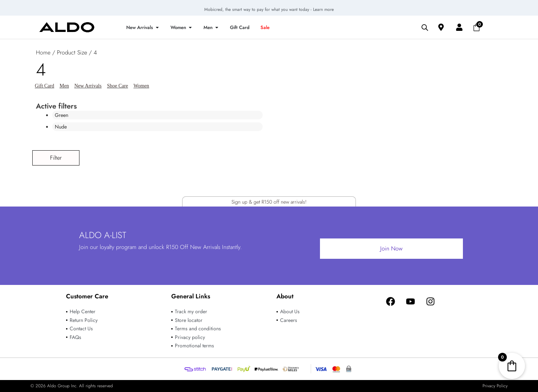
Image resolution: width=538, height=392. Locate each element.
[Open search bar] (425, 27)
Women (141, 86)
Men (64, 86)
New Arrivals (88, 86)
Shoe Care (118, 86)
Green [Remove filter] (62, 115)
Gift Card (44, 86)
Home (43, 52)
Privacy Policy (495, 386)
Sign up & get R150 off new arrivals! (269, 199)
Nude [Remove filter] (61, 127)
